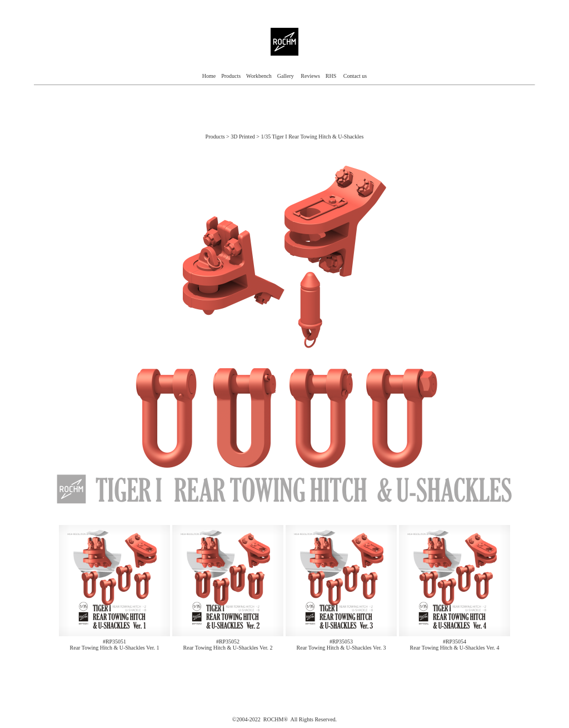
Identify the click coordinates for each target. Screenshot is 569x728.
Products (231, 76)
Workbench (259, 76)
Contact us (355, 76)
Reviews (310, 76)
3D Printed (243, 137)
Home (209, 76)
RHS (331, 76)
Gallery (286, 76)
